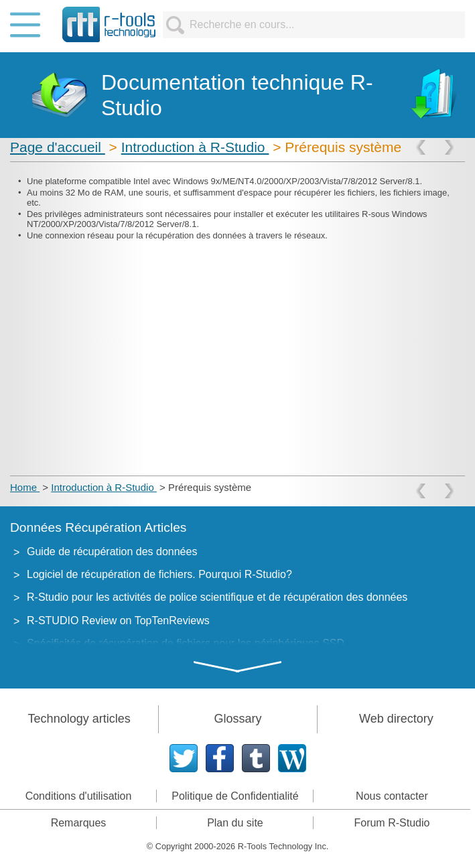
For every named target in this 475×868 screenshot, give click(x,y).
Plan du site (235, 823)
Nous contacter (392, 796)
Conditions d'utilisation (79, 796)
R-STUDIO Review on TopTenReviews (118, 621)
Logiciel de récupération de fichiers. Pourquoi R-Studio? (159, 574)
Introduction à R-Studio (195, 147)
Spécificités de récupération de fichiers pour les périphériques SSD (186, 643)
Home (25, 487)
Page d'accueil (58, 147)
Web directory (396, 719)
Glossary (237, 719)
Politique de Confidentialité (235, 796)
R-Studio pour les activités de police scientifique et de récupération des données (217, 597)
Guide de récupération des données (112, 552)
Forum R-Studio (392, 823)
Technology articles (79, 719)
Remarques (79, 823)
